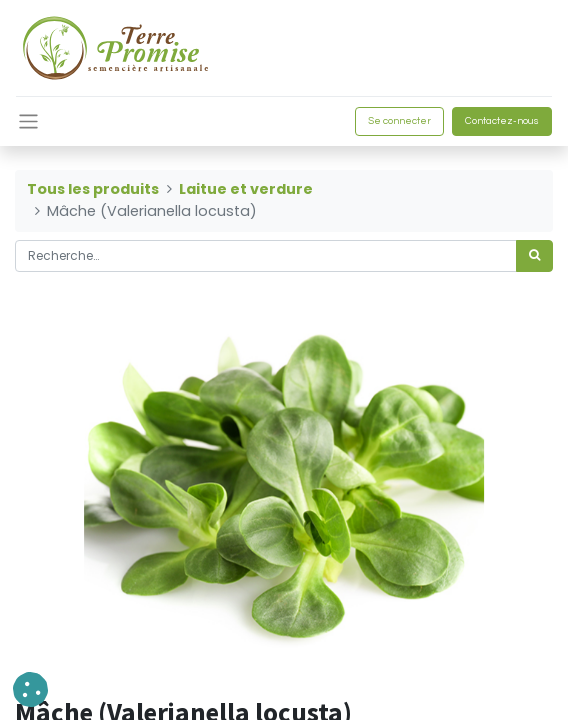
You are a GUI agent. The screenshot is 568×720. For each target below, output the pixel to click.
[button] (30, 689)
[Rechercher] (534, 256)
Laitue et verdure (246, 189)
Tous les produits (93, 189)
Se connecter (399, 121)
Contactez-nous (502, 121)
